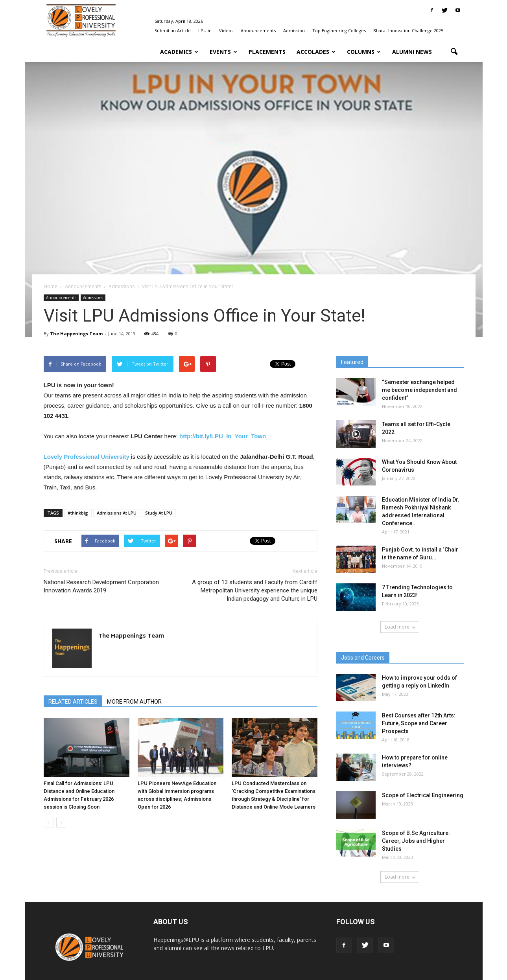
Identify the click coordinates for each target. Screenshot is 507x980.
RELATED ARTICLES (73, 702)
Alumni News (412, 52)
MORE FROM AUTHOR (134, 702)
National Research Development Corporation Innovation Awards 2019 (101, 586)
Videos (226, 30)
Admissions (93, 298)
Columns (364, 52)
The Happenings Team (76, 334)
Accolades (316, 52)
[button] (454, 52)
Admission (294, 30)
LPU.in (205, 30)
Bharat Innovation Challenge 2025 (408, 30)
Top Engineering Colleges (339, 30)
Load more (400, 627)
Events (223, 52)
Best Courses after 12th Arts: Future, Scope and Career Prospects (419, 723)
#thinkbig (78, 513)
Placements (267, 52)
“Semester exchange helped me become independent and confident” (419, 390)
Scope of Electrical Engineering (423, 795)
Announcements (258, 30)
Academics (179, 52)
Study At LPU (159, 513)
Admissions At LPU (117, 513)
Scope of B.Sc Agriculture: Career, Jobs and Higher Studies (416, 841)
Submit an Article (173, 30)
